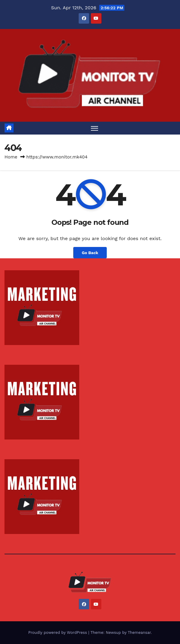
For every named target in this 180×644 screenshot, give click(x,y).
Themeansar (139, 632)
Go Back (90, 253)
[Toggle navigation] (94, 128)
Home (11, 157)
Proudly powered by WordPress (58, 632)
